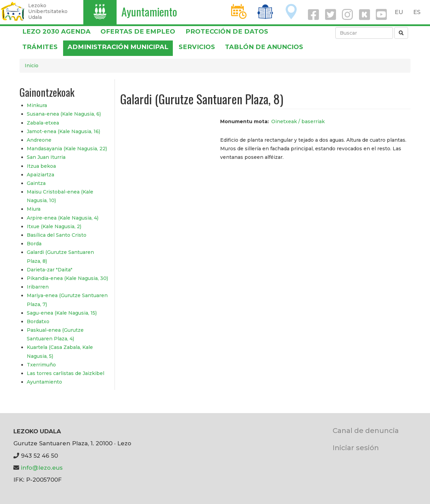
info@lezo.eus (42, 468)
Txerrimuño (41, 365)
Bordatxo (38, 321)
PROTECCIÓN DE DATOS (227, 31)
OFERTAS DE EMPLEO (138, 31)
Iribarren (38, 287)
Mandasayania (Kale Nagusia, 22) (67, 149)
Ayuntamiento (149, 11)
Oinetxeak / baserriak (298, 121)
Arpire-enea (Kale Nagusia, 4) (63, 218)
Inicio (32, 66)
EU (399, 12)
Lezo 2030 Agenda (56, 31)
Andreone (39, 140)
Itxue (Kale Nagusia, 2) (54, 226)
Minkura (37, 105)
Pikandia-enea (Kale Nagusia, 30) (67, 278)
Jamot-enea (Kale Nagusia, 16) (63, 131)
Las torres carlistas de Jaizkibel (65, 373)
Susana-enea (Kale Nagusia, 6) (64, 114)
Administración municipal (118, 47)
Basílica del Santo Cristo (57, 235)
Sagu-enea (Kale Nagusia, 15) (62, 313)
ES (417, 12)
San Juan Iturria (46, 157)
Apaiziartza (40, 175)
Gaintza (36, 183)
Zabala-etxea (43, 123)
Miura (34, 209)
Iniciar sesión (356, 448)
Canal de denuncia (366, 430)
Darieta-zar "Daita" (50, 270)
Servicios (197, 47)
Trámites (40, 47)
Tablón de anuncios (264, 47)
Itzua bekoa (41, 166)
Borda (34, 244)
